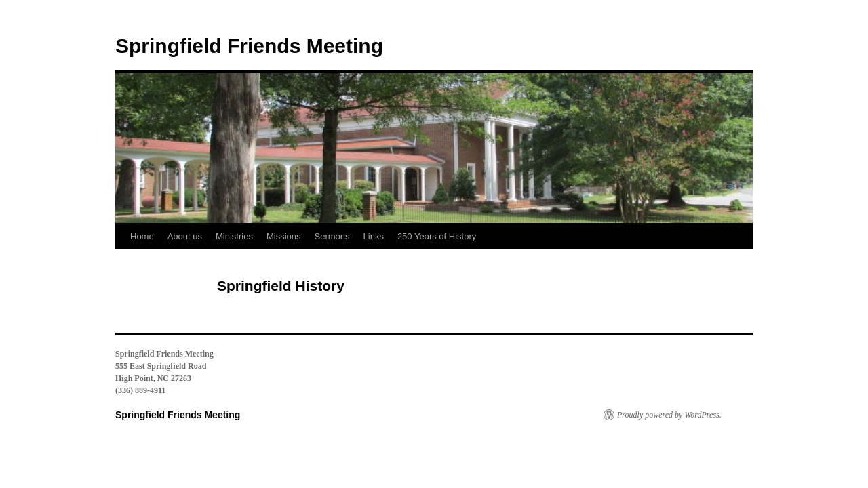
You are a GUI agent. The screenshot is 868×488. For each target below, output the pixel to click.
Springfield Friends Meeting (249, 46)
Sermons (332, 236)
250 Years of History (437, 236)
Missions (284, 236)
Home (142, 236)
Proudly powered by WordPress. (669, 415)
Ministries (234, 236)
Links (374, 236)
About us (185, 236)
